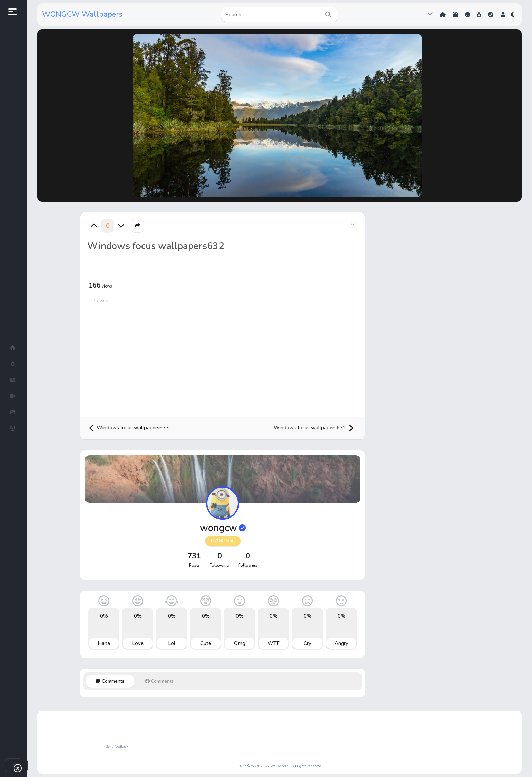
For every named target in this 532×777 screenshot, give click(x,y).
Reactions (468, 15)
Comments (110, 681)
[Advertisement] (223, 358)
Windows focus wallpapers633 (129, 428)
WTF (274, 643)
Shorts (455, 15)
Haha (104, 643)
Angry (341, 643)
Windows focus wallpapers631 (314, 428)
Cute (206, 643)
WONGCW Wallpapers (82, 14)
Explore (491, 15)
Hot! (479, 15)
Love (138, 643)
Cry (308, 643)
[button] (503, 15)
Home (443, 15)
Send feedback (117, 747)
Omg (240, 643)
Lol (172, 643)
